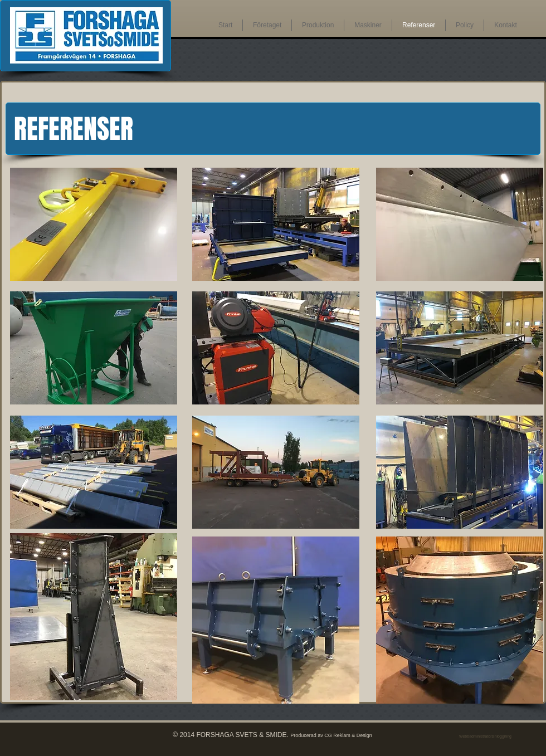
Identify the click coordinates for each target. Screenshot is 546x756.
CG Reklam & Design (348, 735)
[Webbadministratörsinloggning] (485, 737)
